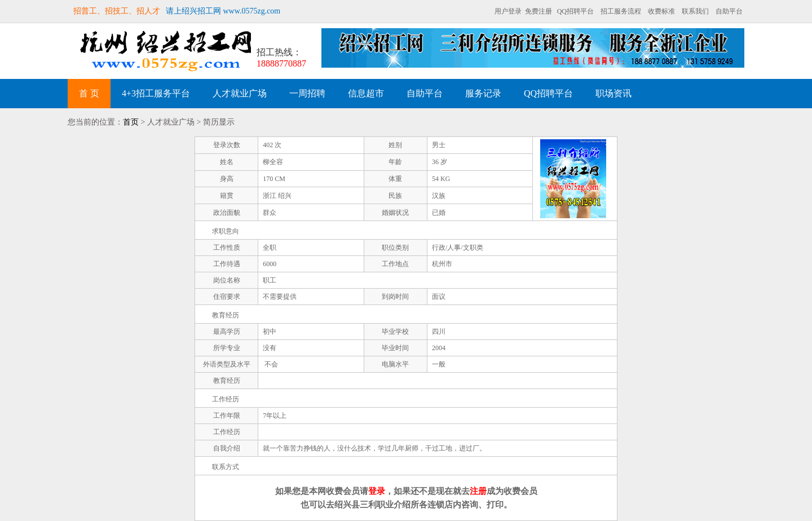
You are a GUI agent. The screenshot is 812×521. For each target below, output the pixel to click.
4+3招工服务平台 (156, 93)
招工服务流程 (621, 11)
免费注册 (539, 11)
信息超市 (366, 93)
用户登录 (508, 11)
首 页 (89, 93)
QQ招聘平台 (575, 11)
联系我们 (695, 11)
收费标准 (661, 11)
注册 (478, 491)
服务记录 (483, 93)
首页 (131, 122)
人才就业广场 (240, 93)
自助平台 (729, 11)
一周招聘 (307, 93)
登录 (377, 491)
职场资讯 (614, 93)
